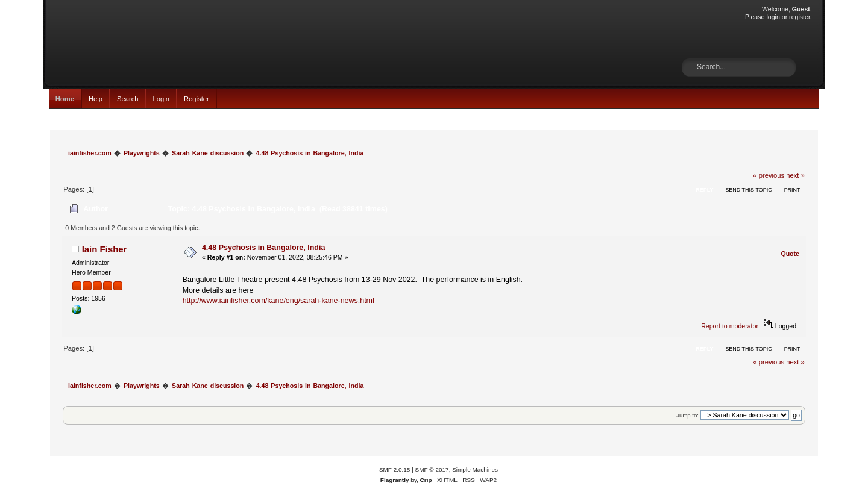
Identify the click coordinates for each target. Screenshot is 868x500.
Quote (790, 254)
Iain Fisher (105, 249)
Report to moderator (730, 326)
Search (128, 99)
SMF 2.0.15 (395, 470)
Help (96, 99)
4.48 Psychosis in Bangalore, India (263, 248)
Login (161, 99)
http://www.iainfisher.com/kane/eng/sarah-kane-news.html (278, 301)
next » (795, 175)
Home (65, 99)
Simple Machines (475, 470)
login (773, 17)
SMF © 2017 (432, 470)
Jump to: (687, 415)
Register (197, 99)
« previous (769, 175)
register (800, 17)
